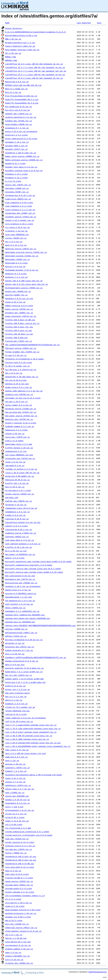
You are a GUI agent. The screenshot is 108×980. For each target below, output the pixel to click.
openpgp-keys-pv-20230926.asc (20, 622)
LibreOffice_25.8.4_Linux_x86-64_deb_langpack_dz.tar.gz (34, 78)
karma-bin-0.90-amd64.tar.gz (20, 476)
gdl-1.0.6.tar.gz (14, 373)
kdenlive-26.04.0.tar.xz (17, 480)
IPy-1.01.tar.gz (13, 53)
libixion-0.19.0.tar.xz (17, 519)
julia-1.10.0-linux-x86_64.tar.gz (22, 473)
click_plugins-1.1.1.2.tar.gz (20, 210)
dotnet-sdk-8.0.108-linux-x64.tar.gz (24, 281)
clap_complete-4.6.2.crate (19, 206)
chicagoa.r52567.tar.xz (17, 192)
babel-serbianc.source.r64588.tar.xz (24, 160)
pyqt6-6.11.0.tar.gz (15, 686)
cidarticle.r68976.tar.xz (18, 199)
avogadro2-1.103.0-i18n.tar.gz (21, 153)
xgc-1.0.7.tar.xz (14, 935)
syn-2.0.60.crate (14, 824)
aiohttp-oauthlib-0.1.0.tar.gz (21, 117)
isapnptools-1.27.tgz (16, 451)
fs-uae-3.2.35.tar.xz (16, 355)
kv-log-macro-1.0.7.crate (18, 490)
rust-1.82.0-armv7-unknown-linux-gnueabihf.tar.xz (31, 732)
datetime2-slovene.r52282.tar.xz (22, 256)
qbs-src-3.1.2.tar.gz (16, 696)
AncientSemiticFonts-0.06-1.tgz (21, 35)
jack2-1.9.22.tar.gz (15, 462)
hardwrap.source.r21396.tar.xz (21, 409)
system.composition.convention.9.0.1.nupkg (27, 832)
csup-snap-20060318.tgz (17, 234)
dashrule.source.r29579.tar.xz (21, 249)
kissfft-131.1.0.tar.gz (17, 483)
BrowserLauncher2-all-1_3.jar (20, 43)
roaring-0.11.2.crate (16, 714)
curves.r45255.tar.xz (16, 238)
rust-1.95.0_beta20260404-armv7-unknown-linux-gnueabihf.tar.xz (38, 746)
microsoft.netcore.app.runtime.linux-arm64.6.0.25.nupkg (34, 572)
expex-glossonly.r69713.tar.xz (21, 316)
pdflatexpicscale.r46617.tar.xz (21, 633)
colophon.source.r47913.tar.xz (21, 217)
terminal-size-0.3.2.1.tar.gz (20, 846)
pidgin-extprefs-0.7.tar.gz (19, 650)
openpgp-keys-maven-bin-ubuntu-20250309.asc (28, 618)
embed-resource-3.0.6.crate (19, 306)
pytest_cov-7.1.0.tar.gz (17, 689)
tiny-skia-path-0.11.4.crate (20, 867)
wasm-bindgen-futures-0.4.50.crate (23, 910)
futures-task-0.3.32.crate (19, 362)
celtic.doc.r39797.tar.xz (18, 185)
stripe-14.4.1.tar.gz (16, 814)
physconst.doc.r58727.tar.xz (20, 647)
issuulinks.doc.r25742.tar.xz (20, 458)
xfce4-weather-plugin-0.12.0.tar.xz (23, 931)
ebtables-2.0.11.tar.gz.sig (19, 298)
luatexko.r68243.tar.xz (17, 537)
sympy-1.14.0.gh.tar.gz (17, 821)
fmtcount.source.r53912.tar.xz (21, 348)
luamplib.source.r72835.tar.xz (21, 533)
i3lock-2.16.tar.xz (15, 433)
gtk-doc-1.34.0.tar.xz (16, 401)
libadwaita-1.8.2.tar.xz (17, 512)
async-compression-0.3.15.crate (21, 138)
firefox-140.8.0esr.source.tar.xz (22, 323)
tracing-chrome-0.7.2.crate (19, 878)
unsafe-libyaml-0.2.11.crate (20, 892)
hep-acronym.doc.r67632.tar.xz (21, 412)
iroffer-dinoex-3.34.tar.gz (19, 448)
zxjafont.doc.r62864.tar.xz (19, 963)
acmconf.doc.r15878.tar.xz (19, 114)
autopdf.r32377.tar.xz (16, 149)
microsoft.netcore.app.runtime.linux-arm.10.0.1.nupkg (33, 569)
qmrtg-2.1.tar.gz (14, 700)
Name (7, 23)
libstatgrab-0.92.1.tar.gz (19, 529)
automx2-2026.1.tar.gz (16, 146)
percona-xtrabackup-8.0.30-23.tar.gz (24, 640)
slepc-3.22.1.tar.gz (15, 778)
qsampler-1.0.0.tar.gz (16, 704)
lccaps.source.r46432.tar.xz (20, 494)
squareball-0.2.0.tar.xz (17, 803)
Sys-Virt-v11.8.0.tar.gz (17, 110)
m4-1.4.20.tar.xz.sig (16, 551)
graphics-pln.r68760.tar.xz (19, 394)
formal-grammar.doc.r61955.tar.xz (22, 352)
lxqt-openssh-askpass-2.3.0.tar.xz (23, 544)
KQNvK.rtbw (11, 57)
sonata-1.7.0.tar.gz (15, 782)
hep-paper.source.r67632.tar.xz (21, 416)
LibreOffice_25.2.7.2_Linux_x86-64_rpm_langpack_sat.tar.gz (36, 71)
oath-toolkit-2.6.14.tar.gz (19, 604)
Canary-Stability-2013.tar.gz (20, 46)
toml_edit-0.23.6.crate (17, 874)
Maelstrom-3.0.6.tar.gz (17, 82)
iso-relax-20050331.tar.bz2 (19, 455)
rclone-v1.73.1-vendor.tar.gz (20, 707)
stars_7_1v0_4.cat (14, 807)
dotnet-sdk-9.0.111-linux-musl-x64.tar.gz (27, 284)
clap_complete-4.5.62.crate (19, 202)
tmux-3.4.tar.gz (13, 871)
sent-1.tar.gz (12, 760)
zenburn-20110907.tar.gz (17, 956)
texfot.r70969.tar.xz (16, 853)
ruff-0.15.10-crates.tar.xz (19, 721)
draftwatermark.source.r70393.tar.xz (24, 288)
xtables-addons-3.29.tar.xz (19, 949)
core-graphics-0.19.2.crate (19, 224)
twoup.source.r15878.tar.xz (19, 881)
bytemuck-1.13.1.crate (16, 178)
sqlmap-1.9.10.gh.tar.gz (17, 800)
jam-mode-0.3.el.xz (15, 465)
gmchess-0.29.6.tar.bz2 (17, 384)
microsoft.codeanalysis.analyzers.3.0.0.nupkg (29, 565)
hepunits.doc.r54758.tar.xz (19, 419)
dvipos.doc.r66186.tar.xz (18, 291)
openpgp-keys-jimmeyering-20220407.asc (25, 615)
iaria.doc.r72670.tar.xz (17, 437)
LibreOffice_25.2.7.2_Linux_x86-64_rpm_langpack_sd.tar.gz (35, 75)
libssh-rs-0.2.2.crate (16, 526)
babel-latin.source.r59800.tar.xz (22, 156)
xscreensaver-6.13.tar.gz (18, 945)
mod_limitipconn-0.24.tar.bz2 (20, 576)
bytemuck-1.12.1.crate (16, 174)
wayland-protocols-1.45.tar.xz (21, 913)
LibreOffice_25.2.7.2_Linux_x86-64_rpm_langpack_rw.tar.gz (35, 67)
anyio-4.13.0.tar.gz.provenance (21, 131)
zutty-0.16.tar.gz (14, 959)
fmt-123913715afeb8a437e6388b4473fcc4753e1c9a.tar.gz (32, 345)
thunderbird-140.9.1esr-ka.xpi (21, 860)
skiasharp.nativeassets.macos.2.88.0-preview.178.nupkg (33, 775)
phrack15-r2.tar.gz (15, 643)
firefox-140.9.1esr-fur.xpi (19, 327)
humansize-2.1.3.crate (16, 430)
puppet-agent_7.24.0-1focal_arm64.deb (24, 679)
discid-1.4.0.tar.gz (15, 266)
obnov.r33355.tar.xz (15, 608)
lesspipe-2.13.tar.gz (16, 505)
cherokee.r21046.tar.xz (17, 188)
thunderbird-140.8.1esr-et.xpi (21, 856)
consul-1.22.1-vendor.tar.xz (20, 220)
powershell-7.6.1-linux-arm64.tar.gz (24, 672)
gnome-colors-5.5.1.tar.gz (19, 387)
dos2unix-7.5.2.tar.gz (16, 277)
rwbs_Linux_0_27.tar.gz (17, 750)
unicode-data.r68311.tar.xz (19, 885)
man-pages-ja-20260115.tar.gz (20, 554)
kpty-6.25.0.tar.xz (15, 487)
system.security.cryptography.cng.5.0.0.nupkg (29, 835)
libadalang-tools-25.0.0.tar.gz (21, 508)
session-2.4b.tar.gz (15, 764)
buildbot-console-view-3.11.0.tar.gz (24, 170)
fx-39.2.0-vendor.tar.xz (17, 366)
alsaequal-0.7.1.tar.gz (17, 128)
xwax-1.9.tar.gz (13, 952)
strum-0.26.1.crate (15, 817)
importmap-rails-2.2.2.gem (19, 444)
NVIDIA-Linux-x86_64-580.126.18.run (23, 85)
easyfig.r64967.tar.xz (16, 295)
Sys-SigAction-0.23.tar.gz (19, 106)
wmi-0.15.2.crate (14, 920)
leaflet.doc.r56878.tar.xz (19, 501)
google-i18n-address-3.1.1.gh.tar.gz (24, 391)
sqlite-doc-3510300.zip (17, 796)
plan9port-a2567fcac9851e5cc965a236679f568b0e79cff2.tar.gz (36, 657)
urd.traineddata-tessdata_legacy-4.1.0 (25, 896)
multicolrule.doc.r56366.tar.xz (21, 583)
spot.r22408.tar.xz (15, 792)
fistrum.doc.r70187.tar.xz (19, 341)
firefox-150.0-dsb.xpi (16, 338)
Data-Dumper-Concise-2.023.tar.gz (22, 50)
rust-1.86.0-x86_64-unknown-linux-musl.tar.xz (29, 736)
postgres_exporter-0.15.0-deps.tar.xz (24, 668)
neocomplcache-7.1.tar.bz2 (19, 597)
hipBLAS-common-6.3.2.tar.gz (20, 426)
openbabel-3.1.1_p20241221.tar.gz (22, 611)
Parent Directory (14, 28)
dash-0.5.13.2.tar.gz (16, 245)
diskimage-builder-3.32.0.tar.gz (22, 270)
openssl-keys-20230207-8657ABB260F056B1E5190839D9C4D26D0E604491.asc (40, 625)
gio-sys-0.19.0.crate (16, 380)
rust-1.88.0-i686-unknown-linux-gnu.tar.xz (27, 739)
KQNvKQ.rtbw (11, 60)
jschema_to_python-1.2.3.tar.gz (21, 469)
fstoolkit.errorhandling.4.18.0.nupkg (24, 359)
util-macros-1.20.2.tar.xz (19, 903)
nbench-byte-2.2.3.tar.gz (18, 590)
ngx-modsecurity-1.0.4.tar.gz (20, 601)
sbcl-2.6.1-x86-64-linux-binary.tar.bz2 (25, 753)
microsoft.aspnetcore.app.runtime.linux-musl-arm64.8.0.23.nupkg (38, 561)
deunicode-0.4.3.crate (16, 263)
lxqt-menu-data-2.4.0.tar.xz (20, 540)
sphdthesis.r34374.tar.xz (18, 785)
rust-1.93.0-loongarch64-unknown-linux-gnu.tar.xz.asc (33, 743)
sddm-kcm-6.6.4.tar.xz (16, 757)
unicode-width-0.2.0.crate (19, 888)
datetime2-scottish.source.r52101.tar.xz (26, 252)
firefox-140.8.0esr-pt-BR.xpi (20, 320)
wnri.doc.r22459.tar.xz (17, 924)
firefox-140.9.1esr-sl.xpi (19, 330)
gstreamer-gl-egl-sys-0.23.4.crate (23, 398)
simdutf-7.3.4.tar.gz (16, 771)
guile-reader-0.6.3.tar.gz (19, 405)
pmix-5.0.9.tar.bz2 (15, 664)
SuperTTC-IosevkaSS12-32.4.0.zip (22, 103)
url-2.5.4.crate (13, 899)
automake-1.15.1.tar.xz (17, 142)
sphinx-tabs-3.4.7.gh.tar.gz (20, 789)
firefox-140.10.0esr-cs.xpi (19, 334)
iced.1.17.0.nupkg (14, 441)
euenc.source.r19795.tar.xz (19, 309)
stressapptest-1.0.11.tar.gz (20, 810)
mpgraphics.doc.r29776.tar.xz (20, 579)
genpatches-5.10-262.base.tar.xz (22, 377)
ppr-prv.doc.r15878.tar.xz (19, 675)
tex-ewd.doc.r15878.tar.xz (19, 849)
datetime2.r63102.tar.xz (17, 259)
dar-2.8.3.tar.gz (14, 242)
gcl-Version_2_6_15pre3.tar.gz (21, 369)
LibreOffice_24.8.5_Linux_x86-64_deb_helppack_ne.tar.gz (34, 64)
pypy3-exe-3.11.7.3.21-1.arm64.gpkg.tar (25, 682)
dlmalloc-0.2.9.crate (16, 274)
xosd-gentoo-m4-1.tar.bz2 (18, 942)
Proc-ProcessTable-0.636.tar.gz (21, 96)
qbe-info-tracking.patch (17, 693)
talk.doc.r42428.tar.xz (17, 839)
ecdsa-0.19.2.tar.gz (15, 302)
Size (99, 23)
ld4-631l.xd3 (12, 497)
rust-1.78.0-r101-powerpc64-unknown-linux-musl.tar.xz (33, 728)
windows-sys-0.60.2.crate (18, 917)
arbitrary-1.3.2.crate (16, 135)
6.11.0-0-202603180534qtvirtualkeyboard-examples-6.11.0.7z (36, 32)
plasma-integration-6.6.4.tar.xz (22, 661)
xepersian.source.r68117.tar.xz (21, 928)
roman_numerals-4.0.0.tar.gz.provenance (25, 718)
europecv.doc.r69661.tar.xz (19, 313)
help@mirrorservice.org (98, 972)
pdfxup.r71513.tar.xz (16, 636)
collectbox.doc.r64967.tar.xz (20, 213)
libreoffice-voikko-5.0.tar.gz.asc (23, 522)
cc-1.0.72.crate (13, 181)
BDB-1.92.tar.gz (13, 39)
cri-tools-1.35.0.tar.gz (17, 227)
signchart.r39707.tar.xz (17, 768)
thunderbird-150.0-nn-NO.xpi (20, 864)
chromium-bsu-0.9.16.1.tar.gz (20, 195)
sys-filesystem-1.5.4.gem (18, 828)
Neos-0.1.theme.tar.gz (16, 89)
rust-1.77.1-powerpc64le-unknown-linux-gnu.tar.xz (31, 725)
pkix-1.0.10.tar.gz (15, 654)
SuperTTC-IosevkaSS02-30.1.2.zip (22, 99)
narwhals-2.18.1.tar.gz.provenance (23, 586)
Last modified (84, 23)
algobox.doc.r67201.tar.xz (19, 121)
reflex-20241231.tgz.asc (17, 711)
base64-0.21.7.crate (15, 163)
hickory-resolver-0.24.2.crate (21, 423)
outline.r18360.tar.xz (16, 629)
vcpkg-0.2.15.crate (15, 906)
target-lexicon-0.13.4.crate (20, 842)
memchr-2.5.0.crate (15, 558)
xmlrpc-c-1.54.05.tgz (16, 938)
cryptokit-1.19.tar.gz (16, 231)
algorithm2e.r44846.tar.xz (19, 124)
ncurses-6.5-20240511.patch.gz (21, 593)
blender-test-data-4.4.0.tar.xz (21, 167)
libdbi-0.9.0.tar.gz (15, 515)
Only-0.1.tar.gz (13, 92)
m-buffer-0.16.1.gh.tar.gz (19, 547)
